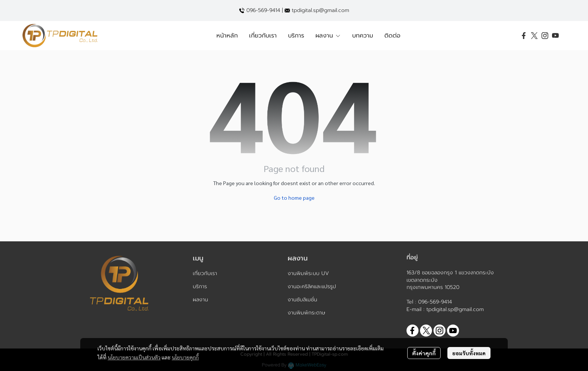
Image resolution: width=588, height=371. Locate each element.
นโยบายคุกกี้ (185, 357)
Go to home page (294, 197)
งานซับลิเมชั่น (302, 300)
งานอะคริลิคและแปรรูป (312, 286)
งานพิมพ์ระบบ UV (308, 273)
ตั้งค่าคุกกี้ (424, 353)
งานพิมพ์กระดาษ (306, 313)
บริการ (200, 286)
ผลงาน (200, 300)
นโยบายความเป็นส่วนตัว (134, 357)
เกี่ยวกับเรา (205, 273)
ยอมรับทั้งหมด (469, 353)
